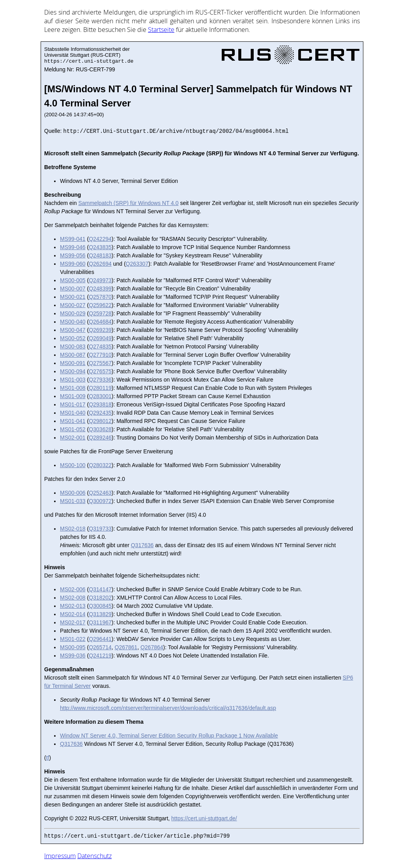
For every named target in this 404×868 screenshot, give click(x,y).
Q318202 (100, 598)
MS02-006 (73, 589)
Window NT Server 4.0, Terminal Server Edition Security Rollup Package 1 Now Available (169, 736)
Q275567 (100, 363)
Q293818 (100, 404)
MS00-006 (73, 493)
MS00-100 (73, 465)
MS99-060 (73, 264)
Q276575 (100, 371)
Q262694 (100, 264)
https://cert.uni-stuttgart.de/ (204, 818)
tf (48, 758)
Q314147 (100, 589)
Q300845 (100, 606)
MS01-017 (73, 404)
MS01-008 (73, 388)
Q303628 (100, 429)
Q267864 (152, 647)
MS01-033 (73, 501)
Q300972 (100, 501)
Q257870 (100, 297)
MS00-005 (73, 280)
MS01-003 (73, 380)
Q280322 (100, 465)
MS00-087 (73, 355)
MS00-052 (73, 338)
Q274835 (100, 346)
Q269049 (100, 338)
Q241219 (100, 656)
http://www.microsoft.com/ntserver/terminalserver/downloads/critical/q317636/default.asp (168, 708)
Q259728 (100, 313)
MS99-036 (73, 656)
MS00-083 (73, 346)
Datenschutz (94, 856)
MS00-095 (73, 647)
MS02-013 (73, 606)
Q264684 (100, 322)
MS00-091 (73, 363)
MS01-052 (73, 429)
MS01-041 (73, 421)
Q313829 (100, 614)
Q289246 (100, 438)
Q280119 (100, 388)
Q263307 (137, 264)
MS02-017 (73, 622)
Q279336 (100, 380)
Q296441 (100, 639)
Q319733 (100, 529)
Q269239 (100, 330)
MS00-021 (73, 297)
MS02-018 (73, 529)
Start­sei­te (161, 30)
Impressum (60, 856)
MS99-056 (73, 255)
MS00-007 (73, 289)
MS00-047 (73, 330)
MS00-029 (73, 313)
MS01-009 (73, 396)
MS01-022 (73, 639)
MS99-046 (73, 247)
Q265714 (100, 647)
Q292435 (100, 413)
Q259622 (100, 305)
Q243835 (100, 247)
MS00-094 (73, 371)
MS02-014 (73, 614)
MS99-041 (73, 239)
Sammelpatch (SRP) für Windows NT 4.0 (128, 203)
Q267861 (126, 647)
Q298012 (100, 421)
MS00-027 (73, 305)
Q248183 (100, 255)
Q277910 (100, 355)
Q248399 (100, 289)
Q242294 (100, 239)
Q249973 (100, 280)
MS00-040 (73, 322)
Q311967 (100, 622)
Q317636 (142, 545)
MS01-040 (73, 413)
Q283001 (100, 396)
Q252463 (100, 493)
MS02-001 (73, 438)
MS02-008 (73, 598)
